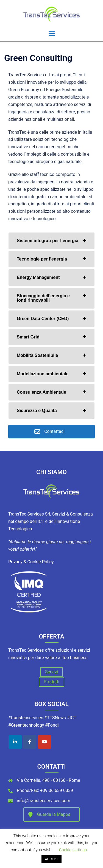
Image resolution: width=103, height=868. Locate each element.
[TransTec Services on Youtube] (44, 742)
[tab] (51, 241)
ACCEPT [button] (51, 859)
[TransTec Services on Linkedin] (15, 742)
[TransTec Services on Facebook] (30, 742)
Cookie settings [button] (73, 850)
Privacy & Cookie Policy (31, 562)
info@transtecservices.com (44, 801)
